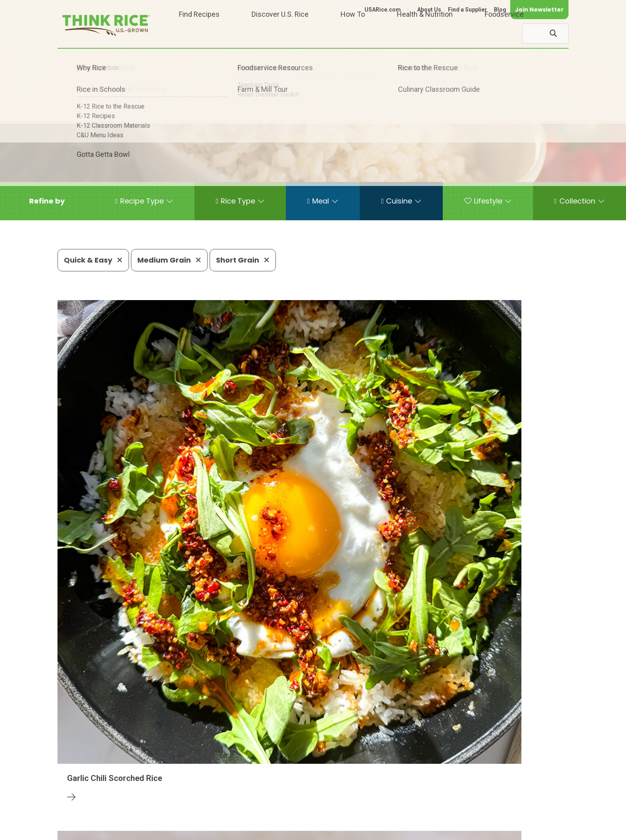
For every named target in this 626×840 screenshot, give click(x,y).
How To (353, 33)
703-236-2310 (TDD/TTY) (351, 806)
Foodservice (504, 33)
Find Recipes (199, 33)
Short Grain (243, 260)
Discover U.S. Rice (280, 33)
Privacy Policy (463, 831)
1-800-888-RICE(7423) (259, 806)
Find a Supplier (468, 10)
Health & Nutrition (425, 33)
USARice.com (383, 10)
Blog (500, 10)
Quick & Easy (93, 260)
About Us (429, 10)
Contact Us (418, 831)
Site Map (505, 831)
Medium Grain (169, 260)
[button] (47, 201)
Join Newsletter (539, 10)
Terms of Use (546, 831)
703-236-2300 (184, 806)
